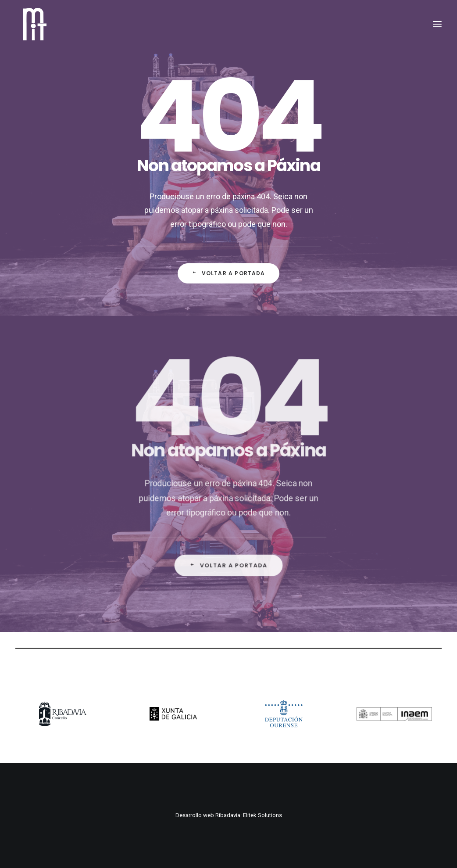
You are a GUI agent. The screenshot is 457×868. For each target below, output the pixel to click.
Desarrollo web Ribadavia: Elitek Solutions (229, 815)
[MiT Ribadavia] (31, 30)
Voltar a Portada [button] (228, 273)
